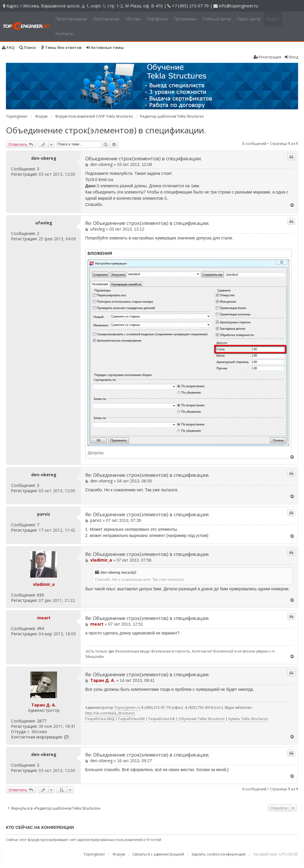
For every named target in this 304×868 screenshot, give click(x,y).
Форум (273, 19)
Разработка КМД (100, 719)
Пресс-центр (249, 19)
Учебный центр (217, 19)
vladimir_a (44, 584)
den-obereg (44, 158)
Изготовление (106, 19)
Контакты (65, 34)
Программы (185, 19)
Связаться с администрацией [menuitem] (158, 854)
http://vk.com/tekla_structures (110, 713)
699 (40, 595)
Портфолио (157, 19)
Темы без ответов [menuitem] (61, 47)
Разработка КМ (131, 719)
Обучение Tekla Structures (202, 719)
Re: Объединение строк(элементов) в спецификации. (147, 223)
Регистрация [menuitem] (267, 57)
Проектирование (71, 19)
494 (40, 629)
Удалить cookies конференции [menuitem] (218, 854)
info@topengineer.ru (238, 6)
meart (44, 618)
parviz (44, 514)
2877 (42, 721)
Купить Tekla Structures (248, 719)
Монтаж (133, 19)
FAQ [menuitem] (8, 47)
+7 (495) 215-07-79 (190, 6)
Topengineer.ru (127, 708)
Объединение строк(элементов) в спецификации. (106, 130)
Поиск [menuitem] (28, 47)
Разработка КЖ (162, 719)
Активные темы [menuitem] (105, 47)
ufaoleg (44, 223)
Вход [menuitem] (291, 57)
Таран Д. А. (44, 705)
